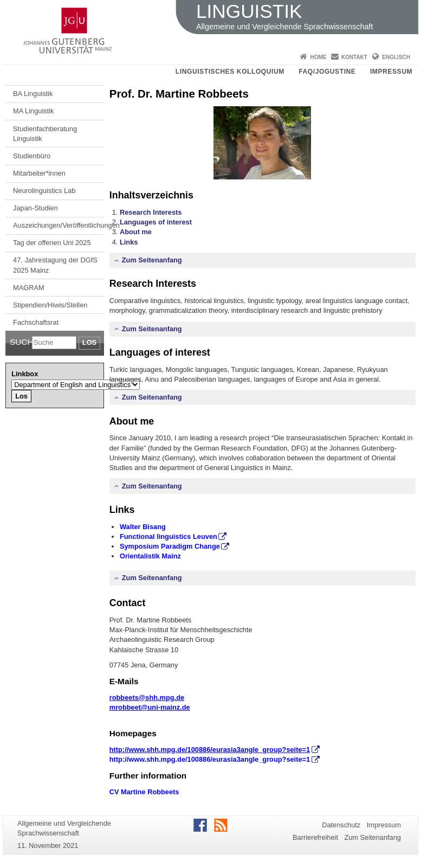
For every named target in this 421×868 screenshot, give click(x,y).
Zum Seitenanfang (152, 260)
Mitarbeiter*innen (39, 173)
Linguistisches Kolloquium (230, 72)
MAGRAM (29, 288)
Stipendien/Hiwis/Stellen (50, 305)
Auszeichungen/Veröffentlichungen (59, 225)
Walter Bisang (143, 527)
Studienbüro (32, 156)
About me (136, 232)
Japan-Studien (35, 208)
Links (129, 242)
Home (318, 57)
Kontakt (354, 57)
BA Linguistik (33, 94)
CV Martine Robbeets (144, 792)
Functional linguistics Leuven (169, 536)
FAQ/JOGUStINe (327, 72)
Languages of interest (156, 222)
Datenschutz (341, 825)
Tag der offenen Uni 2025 (52, 243)
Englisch (396, 57)
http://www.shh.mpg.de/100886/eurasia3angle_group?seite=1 (210, 759)
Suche (21, 342)
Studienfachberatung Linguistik (45, 134)
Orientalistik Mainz (150, 556)
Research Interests (151, 212)
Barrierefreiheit (315, 837)
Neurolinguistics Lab (44, 191)
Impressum (391, 72)
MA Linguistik (33, 111)
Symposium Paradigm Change (170, 546)
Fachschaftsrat (36, 322)
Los (89, 342)
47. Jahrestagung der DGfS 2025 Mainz (55, 265)
